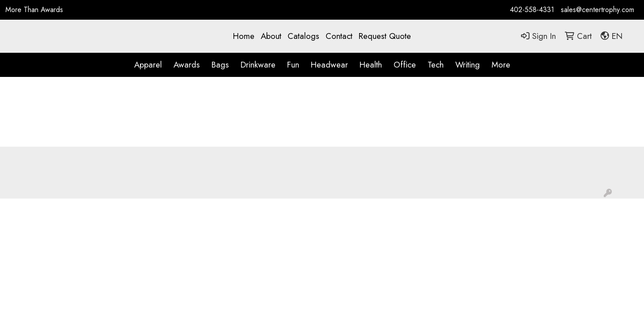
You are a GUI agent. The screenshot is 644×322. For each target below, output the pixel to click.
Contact (339, 36)
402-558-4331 (532, 10)
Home (244, 36)
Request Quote (385, 36)
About (271, 36)
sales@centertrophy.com (597, 10)
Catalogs (303, 36)
